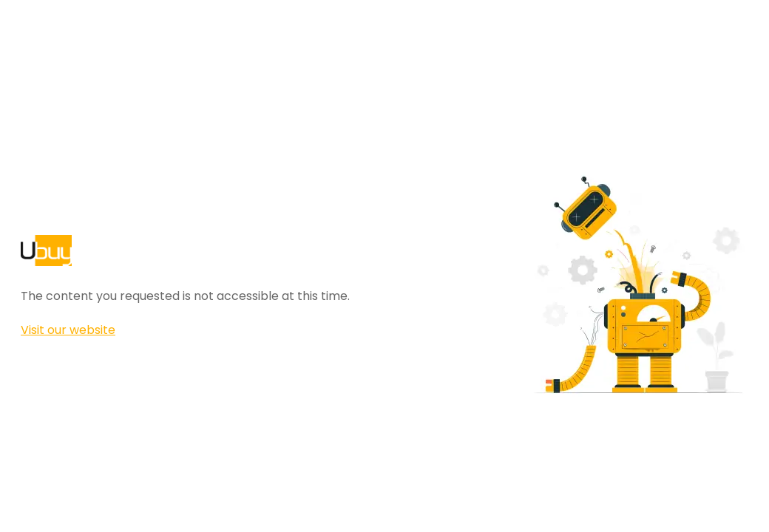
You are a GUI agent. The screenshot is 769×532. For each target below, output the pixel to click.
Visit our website (68, 330)
